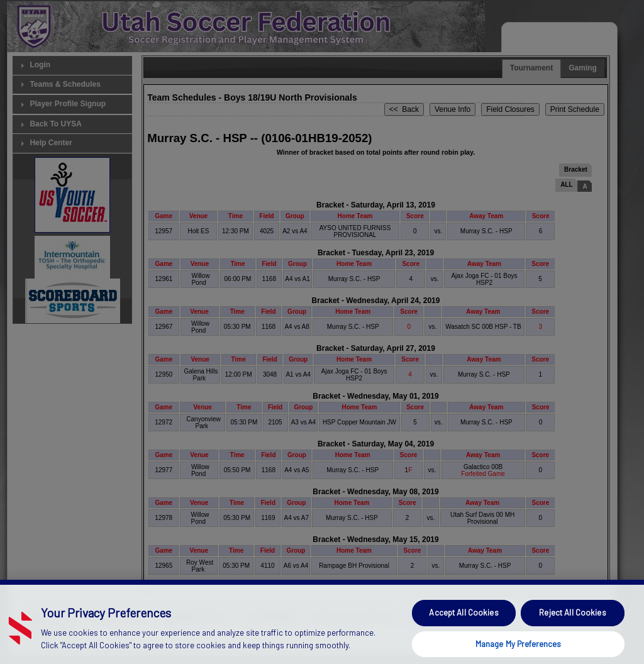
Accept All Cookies (464, 625)
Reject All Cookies (572, 625)
